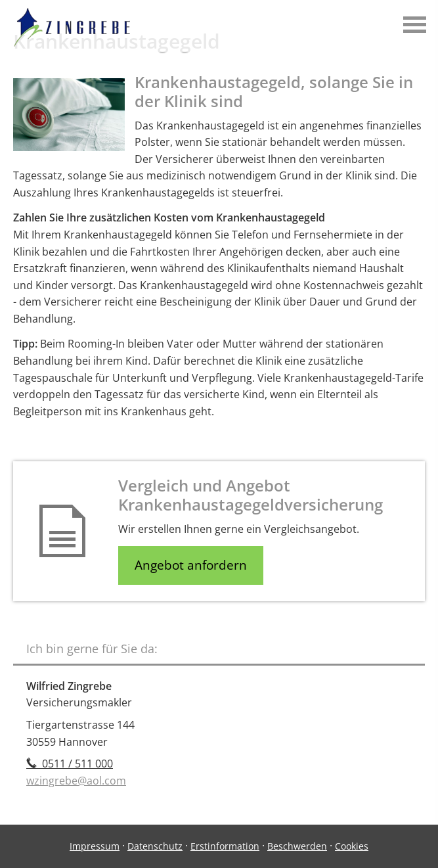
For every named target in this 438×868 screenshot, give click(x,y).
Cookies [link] (352, 846)
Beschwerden (297, 846)
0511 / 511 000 (70, 764)
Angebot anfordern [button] (191, 565)
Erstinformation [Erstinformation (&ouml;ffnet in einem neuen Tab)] (225, 846)
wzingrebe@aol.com (76, 781)
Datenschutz (155, 846)
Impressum (95, 846)
